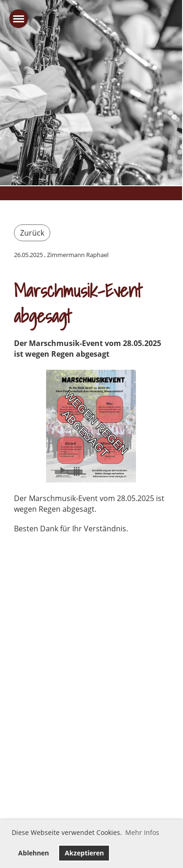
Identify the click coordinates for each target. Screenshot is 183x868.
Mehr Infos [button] (142, 832)
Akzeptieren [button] (84, 853)
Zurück (32, 233)
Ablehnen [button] (34, 853)
